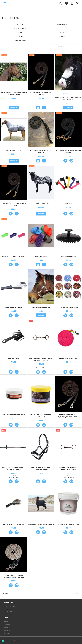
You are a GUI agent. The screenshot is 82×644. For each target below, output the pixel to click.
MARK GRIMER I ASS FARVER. (41, 307)
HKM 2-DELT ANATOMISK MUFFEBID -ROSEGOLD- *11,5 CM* (41, 359)
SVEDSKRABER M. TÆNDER (14, 307)
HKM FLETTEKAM (14, 358)
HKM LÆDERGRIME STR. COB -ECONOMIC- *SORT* (41, 469)
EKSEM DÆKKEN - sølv (14, 151)
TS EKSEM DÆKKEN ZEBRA (41, 204)
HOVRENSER (68, 204)
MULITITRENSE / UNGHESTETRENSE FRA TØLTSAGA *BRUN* (14, 94)
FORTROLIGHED (8, 612)
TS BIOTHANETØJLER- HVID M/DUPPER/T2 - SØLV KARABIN (14, 576)
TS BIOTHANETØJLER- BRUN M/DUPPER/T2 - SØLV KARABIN (68, 416)
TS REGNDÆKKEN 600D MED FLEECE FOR (41, 524)
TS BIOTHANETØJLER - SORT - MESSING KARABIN (68, 152)
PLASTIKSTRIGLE (41, 257)
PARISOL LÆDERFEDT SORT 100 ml (14, 415)
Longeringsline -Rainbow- (68, 358)
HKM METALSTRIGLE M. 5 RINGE (14, 524)
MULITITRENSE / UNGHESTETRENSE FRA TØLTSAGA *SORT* (68, 99)
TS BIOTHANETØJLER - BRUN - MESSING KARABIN (14, 205)
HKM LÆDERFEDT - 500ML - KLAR (68, 524)
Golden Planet (16, 641)
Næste (77, 594)
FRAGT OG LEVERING (9, 606)
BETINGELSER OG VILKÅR (11, 609)
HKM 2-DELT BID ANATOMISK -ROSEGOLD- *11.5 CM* (68, 469)
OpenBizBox (8, 641)
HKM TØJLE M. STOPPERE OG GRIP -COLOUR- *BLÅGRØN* (14, 469)
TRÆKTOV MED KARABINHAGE (68, 307)
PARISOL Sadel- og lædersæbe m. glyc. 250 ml (41, 416)
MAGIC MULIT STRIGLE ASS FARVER (14, 257)
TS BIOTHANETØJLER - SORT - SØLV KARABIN (41, 94)
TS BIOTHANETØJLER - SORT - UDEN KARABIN (41, 152)
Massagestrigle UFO (68, 257)
